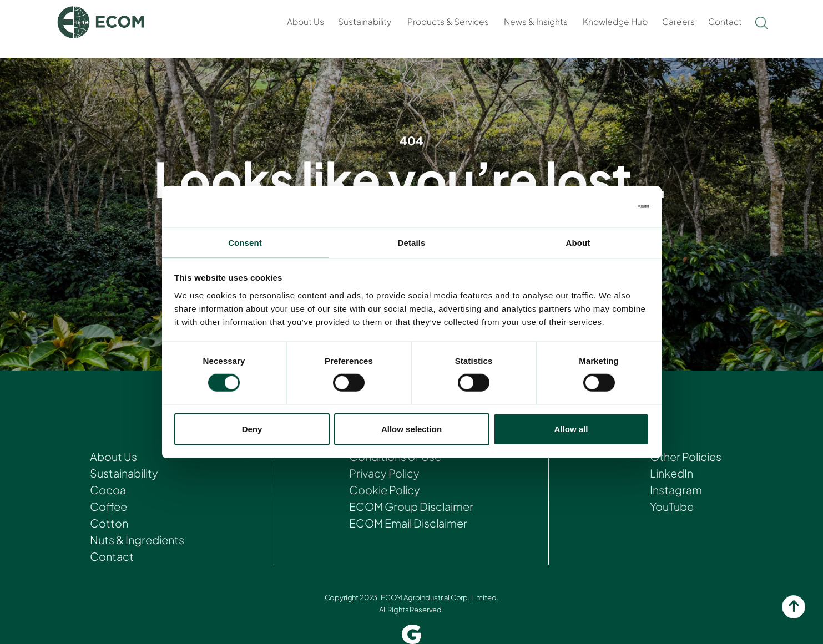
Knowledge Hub (615, 21)
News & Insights (536, 21)
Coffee (108, 506)
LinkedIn (671, 473)
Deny (252, 430)
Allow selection (412, 430)
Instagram (675, 490)
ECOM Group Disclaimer (411, 506)
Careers (678, 21)
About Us (306, 21)
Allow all (571, 430)
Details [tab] (412, 242)
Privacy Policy (383, 473)
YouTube (671, 506)
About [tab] (578, 242)
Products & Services (448, 21)
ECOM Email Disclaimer (408, 523)
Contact (725, 21)
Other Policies (686, 456)
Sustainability (365, 21)
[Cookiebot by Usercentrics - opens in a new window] (600, 206)
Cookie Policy (384, 490)
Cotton (108, 523)
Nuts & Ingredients (137, 539)
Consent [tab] (245, 242)
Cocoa (107, 490)
